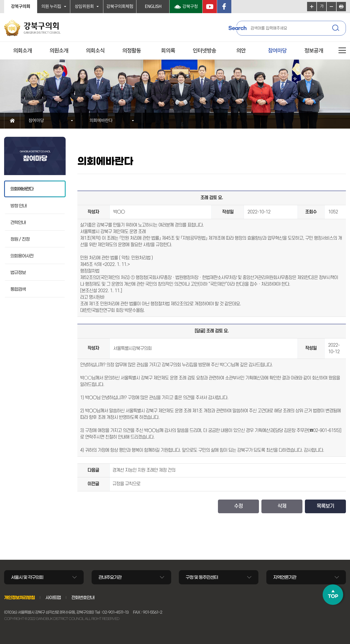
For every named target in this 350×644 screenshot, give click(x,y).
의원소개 (59, 51)
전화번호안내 (83, 597)
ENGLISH (153, 7)
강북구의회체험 (120, 7)
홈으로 (12, 121)
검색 (336, 29)
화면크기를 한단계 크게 (312, 7)
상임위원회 (84, 7)
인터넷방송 (204, 51)
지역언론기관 (285, 577)
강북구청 (190, 7)
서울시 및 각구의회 (27, 577)
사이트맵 (53, 597)
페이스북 (224, 7)
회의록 (168, 51)
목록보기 (325, 506)
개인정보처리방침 (19, 597)
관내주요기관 (110, 577)
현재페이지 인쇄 (341, 7)
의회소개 (22, 51)
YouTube (210, 7)
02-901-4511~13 (115, 612)
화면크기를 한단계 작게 (331, 7)
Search (237, 28)
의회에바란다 (101, 121)
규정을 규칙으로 (126, 484)
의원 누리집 (51, 7)
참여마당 (277, 51)
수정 (238, 506)
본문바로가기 (0, 0)
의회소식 (95, 51)
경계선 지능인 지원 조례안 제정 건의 (144, 470)
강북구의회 (21, 7)
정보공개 (314, 51)
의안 (241, 51)
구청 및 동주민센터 (202, 577)
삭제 (282, 506)
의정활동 (132, 51)
